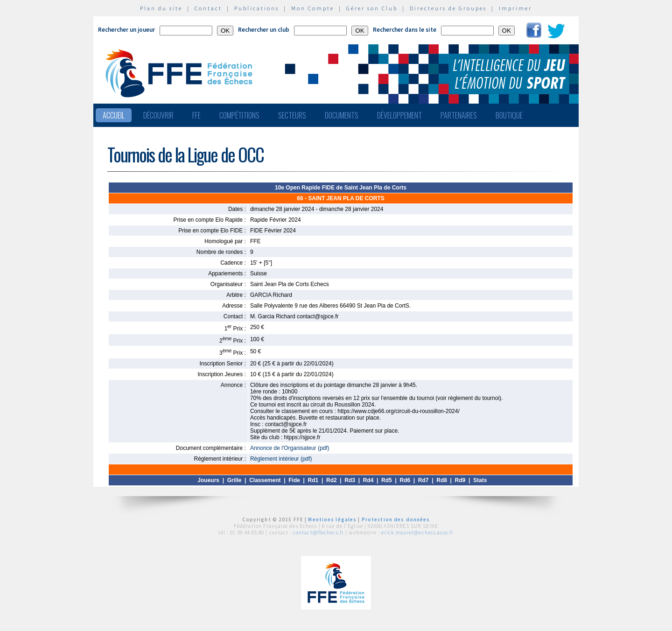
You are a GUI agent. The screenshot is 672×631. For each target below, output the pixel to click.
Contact (208, 8)
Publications (257, 8)
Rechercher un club (264, 30)
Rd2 (332, 480)
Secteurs (292, 115)
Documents (342, 115)
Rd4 (368, 480)
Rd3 (350, 480)
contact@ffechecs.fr (318, 533)
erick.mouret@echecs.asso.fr (417, 533)
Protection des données (396, 519)
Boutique (509, 115)
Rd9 (460, 480)
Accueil (114, 115)
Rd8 (442, 480)
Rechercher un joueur (126, 30)
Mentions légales (332, 519)
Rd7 (423, 480)
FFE (196, 115)
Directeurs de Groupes (448, 8)
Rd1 (313, 480)
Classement (265, 480)
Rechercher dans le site (405, 30)
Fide (294, 480)
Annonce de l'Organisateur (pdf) (290, 448)
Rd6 (405, 480)
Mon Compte (313, 8)
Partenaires (459, 115)
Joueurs (208, 480)
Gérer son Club (372, 8)
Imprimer (515, 8)
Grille (234, 480)
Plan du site (161, 8)
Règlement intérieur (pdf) (281, 459)
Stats (480, 480)
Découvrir (158, 115)
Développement (399, 115)
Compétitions (239, 115)
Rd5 (387, 480)
